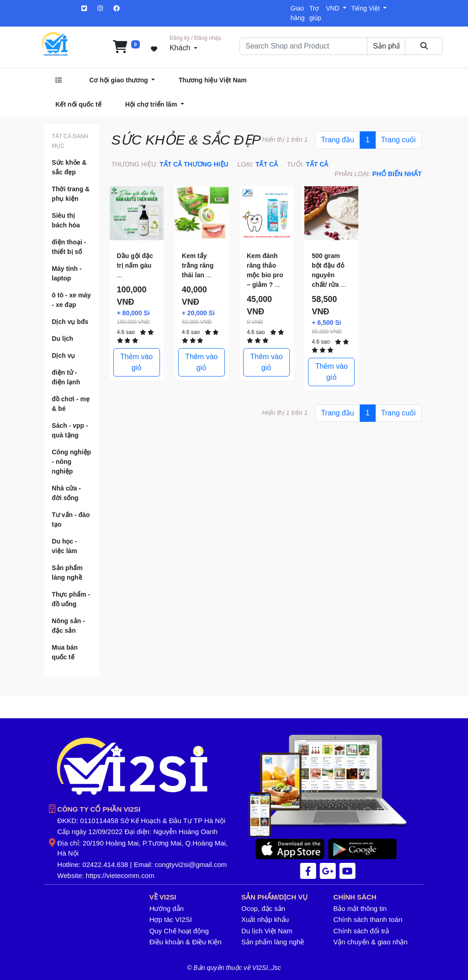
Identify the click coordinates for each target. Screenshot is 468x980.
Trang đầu (337, 140)
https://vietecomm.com (120, 875)
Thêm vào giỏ (136, 362)
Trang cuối (399, 140)
